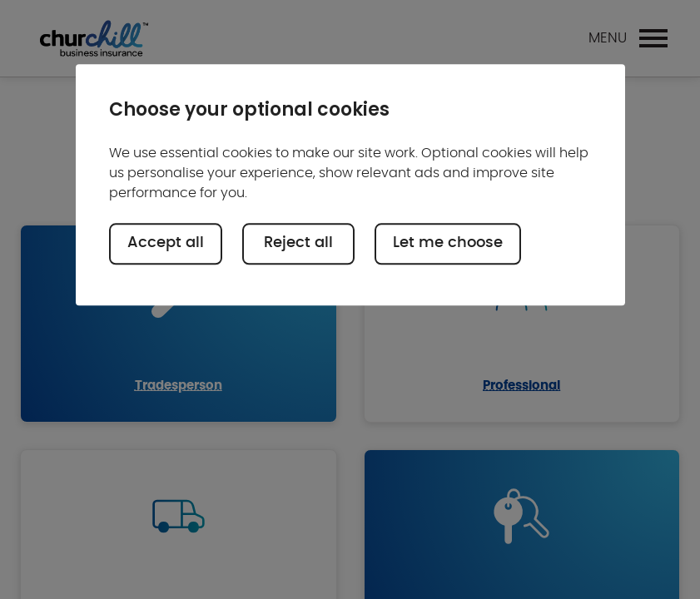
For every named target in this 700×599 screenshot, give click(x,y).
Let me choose (448, 244)
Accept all (166, 244)
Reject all (298, 244)
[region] (350, 186)
